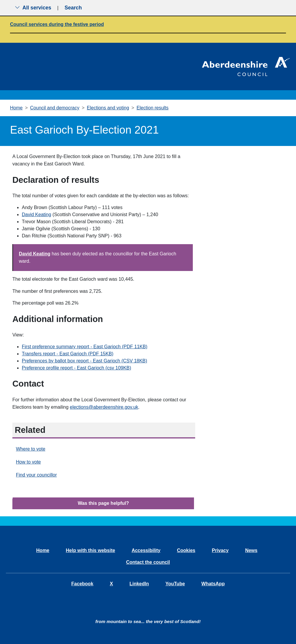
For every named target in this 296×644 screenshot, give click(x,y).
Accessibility (146, 550)
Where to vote (31, 449)
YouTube (175, 584)
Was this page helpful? (103, 503)
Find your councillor (36, 475)
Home (16, 108)
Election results (153, 108)
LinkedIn (139, 584)
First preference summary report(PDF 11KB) (85, 347)
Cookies (186, 550)
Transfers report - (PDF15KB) (68, 354)
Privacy (220, 550)
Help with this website (90, 550)
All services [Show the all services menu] (33, 8)
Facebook (82, 584)
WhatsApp (213, 584)
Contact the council (148, 562)
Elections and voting (108, 108)
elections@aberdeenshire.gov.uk (104, 407)
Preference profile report (77, 368)
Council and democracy (55, 108)
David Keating (37, 215)
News (251, 550)
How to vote (28, 462)
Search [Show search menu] (73, 8)
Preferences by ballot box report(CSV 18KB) (84, 361)
